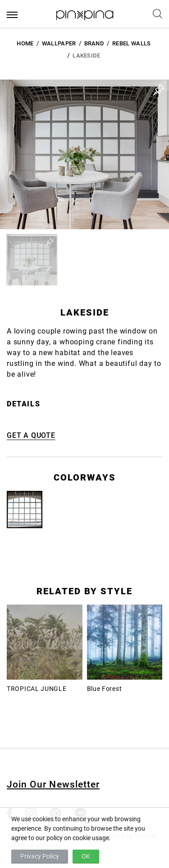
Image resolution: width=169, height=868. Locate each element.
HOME (25, 43)
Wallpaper (59, 43)
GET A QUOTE (31, 435)
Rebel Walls (132, 43)
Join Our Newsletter (53, 784)
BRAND (94, 43)
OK (86, 856)
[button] (32, 260)
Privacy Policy (40, 856)
